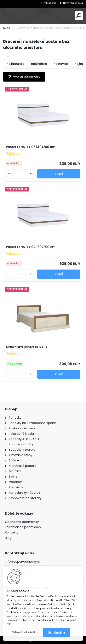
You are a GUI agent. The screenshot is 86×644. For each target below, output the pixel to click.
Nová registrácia (73, 3)
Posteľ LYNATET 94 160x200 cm (31, 247)
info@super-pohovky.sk (23, 562)
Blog (8, 538)
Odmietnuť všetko (25, 632)
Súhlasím (56, 633)
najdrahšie (39, 64)
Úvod (7, 28)
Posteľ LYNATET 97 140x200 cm (31, 147)
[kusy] (20, 174)
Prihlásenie (50, 3)
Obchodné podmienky (22, 522)
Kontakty (12, 532)
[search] (79, 15)
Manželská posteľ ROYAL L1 (27, 347)
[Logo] (43, 16)
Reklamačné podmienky (23, 527)
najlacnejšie (15, 64)
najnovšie (61, 64)
